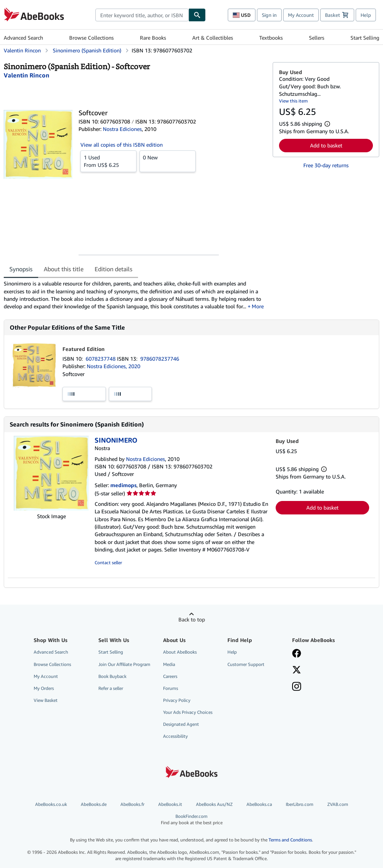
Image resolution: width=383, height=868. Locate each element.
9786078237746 (160, 359)
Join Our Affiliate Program (124, 664)
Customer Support (246, 664)
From (108, 161)
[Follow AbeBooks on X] (297, 670)
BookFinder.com (191, 820)
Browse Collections (91, 38)
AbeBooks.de (94, 804)
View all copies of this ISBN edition (122, 145)
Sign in (269, 15)
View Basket (46, 700)
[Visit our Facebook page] (297, 654)
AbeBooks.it (170, 804)
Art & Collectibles (213, 38)
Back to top (192, 619)
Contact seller (108, 563)
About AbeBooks (180, 652)
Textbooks (271, 38)
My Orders (44, 688)
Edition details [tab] (114, 269)
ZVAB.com (338, 804)
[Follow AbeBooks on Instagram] (297, 687)
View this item (293, 101)
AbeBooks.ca (259, 804)
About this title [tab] (64, 269)
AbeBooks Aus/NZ (214, 804)
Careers (170, 676)
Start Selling (365, 38)
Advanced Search (23, 38)
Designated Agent (181, 724)
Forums (171, 688)
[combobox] (142, 15)
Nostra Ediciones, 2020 (114, 366)
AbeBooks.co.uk (51, 804)
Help (366, 15)
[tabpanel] (135, 295)
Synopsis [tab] (21, 269)
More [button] (258, 306)
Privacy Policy (177, 700)
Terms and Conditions (290, 840)
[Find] (197, 15)
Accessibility (175, 736)
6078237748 (101, 359)
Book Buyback (112, 676)
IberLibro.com (300, 804)
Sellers (317, 38)
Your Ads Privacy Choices (188, 712)
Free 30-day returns (326, 165)
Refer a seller (111, 688)
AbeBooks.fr (132, 804)
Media (169, 664)
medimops (123, 485)
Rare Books (153, 38)
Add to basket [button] (326, 145)
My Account (301, 15)
